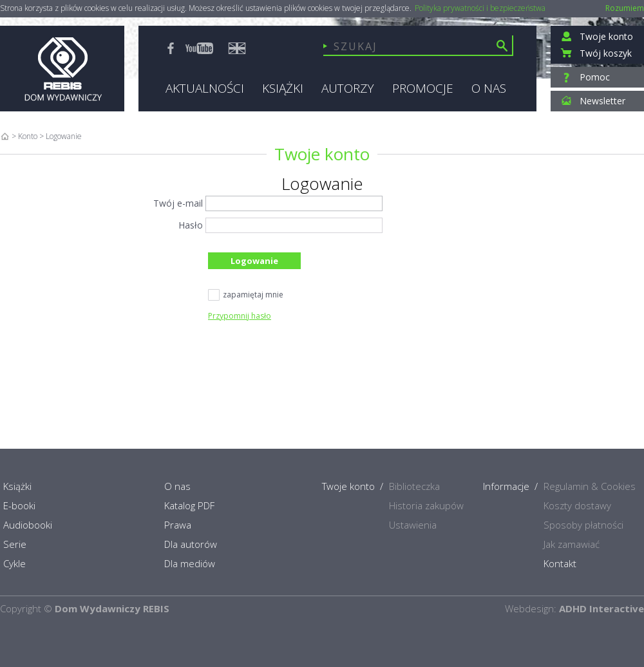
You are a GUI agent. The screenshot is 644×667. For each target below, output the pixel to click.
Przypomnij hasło (240, 316)
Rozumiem (625, 8)
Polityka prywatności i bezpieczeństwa (480, 8)
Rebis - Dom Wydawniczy (62, 69)
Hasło (191, 225)
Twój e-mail (178, 203)
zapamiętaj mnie (246, 296)
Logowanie (254, 261)
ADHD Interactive (601, 608)
